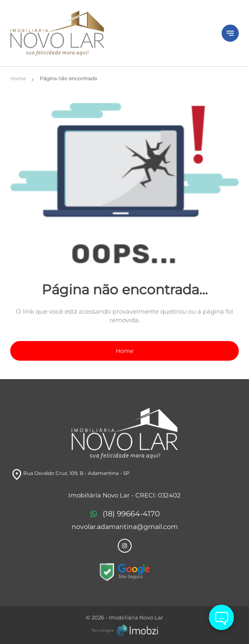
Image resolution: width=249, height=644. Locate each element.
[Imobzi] (124, 630)
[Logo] (111, 33)
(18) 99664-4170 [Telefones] (124, 514)
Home (124, 351)
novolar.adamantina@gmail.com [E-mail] (125, 527)
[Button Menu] (230, 33)
